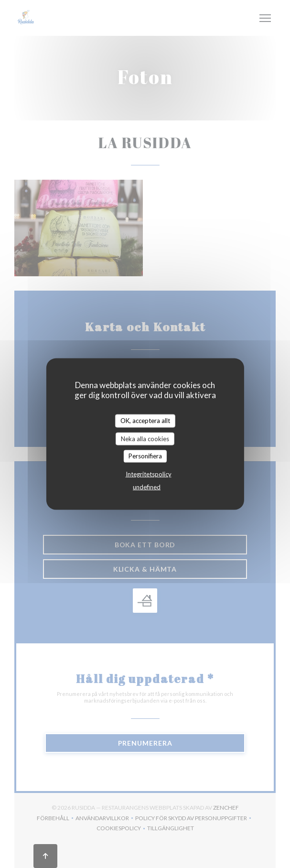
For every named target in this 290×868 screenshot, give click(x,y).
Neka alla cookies (145, 438)
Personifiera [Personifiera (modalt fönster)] (145, 456)
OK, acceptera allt (145, 421)
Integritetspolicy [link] (149, 474)
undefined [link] (147, 487)
